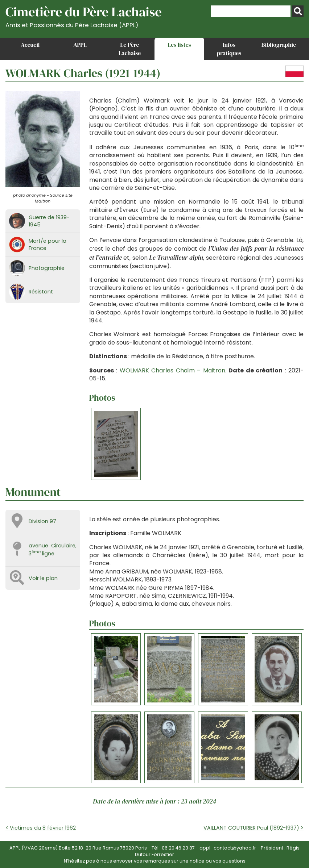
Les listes (179, 45)
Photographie (47, 268)
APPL (80, 45)
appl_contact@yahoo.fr (228, 848)
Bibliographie (279, 45)
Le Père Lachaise (130, 49)
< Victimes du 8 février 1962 (41, 828)
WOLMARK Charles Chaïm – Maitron (172, 370)
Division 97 (42, 521)
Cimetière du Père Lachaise (84, 16)
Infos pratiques (229, 49)
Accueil (30, 45)
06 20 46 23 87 (178, 848)
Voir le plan (43, 578)
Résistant (41, 292)
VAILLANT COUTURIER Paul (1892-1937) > (254, 828)
